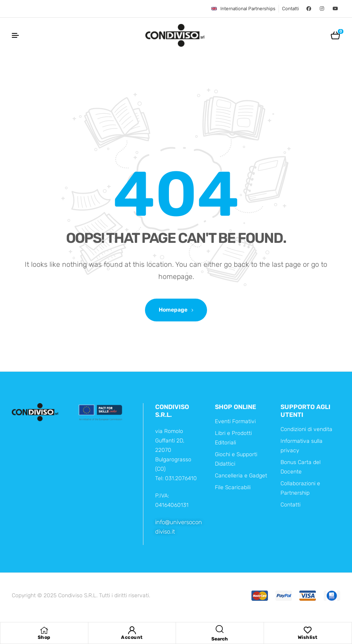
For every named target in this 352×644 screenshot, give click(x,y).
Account (132, 637)
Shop (44, 637)
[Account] (132, 630)
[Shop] (44, 630)
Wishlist (308, 637)
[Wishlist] (308, 630)
